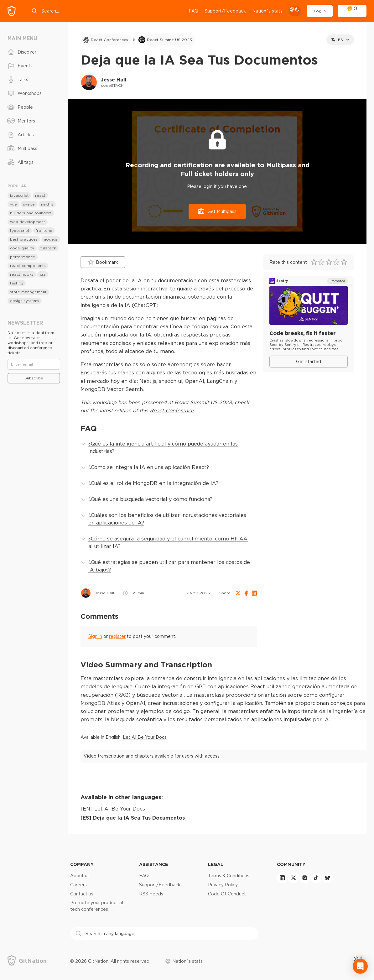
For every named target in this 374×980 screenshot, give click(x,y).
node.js (51, 239)
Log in (320, 11)
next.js (47, 204)
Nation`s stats (267, 11)
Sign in (95, 636)
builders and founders (31, 213)
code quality (22, 248)
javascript (19, 195)
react (40, 195)
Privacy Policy (223, 885)
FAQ (193, 11)
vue (13, 204)
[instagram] (305, 878)
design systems (25, 301)
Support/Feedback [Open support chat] (225, 11)
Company (82, 864)
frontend (44, 230)
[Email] (34, 364)
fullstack (48, 248)
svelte (29, 204)
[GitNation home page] (12, 11)
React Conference (172, 410)
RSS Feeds (151, 894)
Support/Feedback (160, 885)
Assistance (153, 864)
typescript (20, 230)
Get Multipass (217, 211)
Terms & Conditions (229, 876)
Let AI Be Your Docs (145, 737)
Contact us (82, 894)
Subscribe (34, 378)
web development (28, 222)
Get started (309, 362)
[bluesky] (327, 878)
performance (23, 257)
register (117, 636)
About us (80, 876)
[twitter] (293, 878)
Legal (216, 864)
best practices (24, 239)
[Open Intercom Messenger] (360, 966)
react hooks (22, 274)
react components (28, 266)
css (43, 274)
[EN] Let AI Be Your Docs (113, 809)
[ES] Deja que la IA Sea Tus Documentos (133, 818)
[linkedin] (282, 878)
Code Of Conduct (227, 894)
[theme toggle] (295, 11)
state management (28, 292)
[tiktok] (316, 878)
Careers (78, 885)
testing (17, 283)
